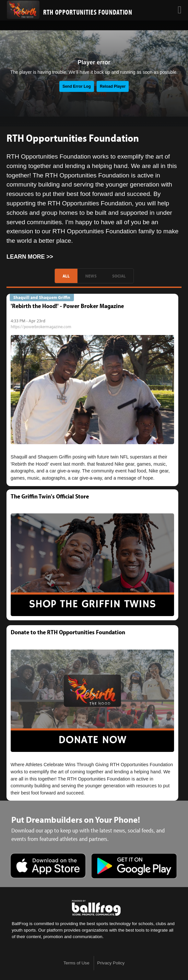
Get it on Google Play (134, 867)
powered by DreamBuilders (96, 908)
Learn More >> (30, 257)
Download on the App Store (48, 867)
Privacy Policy (111, 963)
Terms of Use (76, 963)
